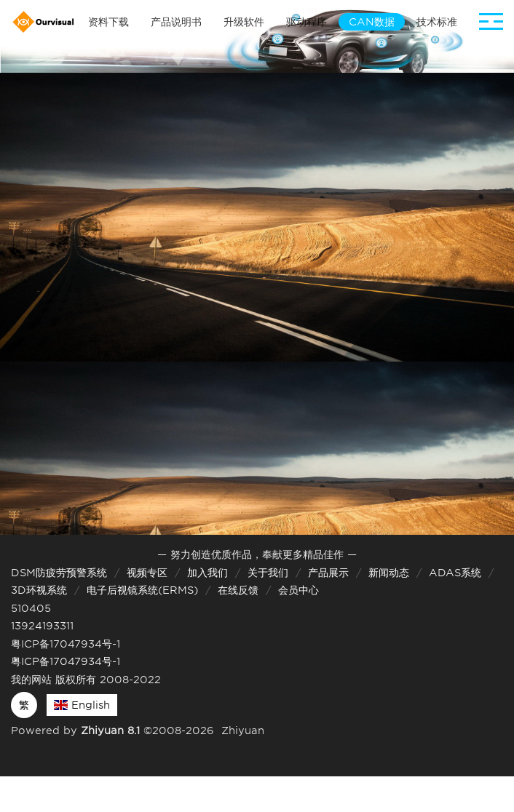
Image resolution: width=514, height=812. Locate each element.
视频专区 (147, 573)
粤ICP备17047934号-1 (66, 661)
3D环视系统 (39, 590)
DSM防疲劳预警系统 (59, 573)
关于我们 (268, 573)
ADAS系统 (455, 573)
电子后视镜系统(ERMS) (142, 590)
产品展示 (328, 573)
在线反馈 (238, 590)
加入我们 (207, 573)
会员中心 (298, 590)
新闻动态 (389, 573)
